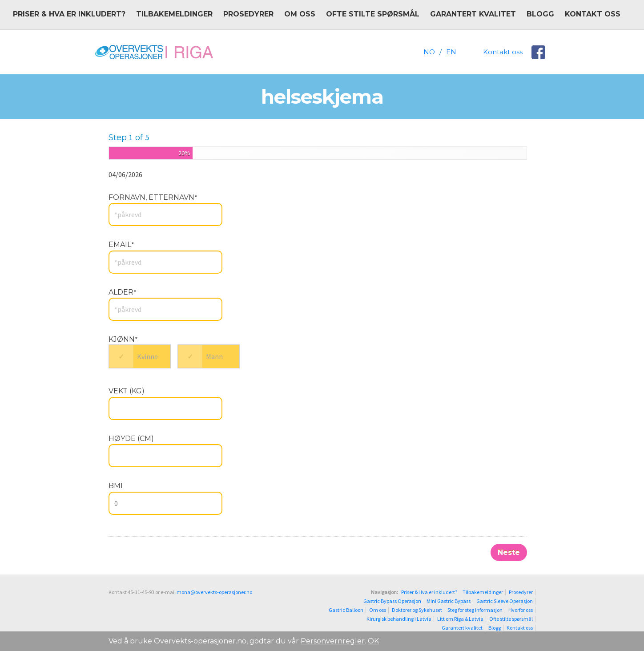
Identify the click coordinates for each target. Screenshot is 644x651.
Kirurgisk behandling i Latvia (399, 619)
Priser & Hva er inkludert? (69, 14)
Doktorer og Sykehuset (417, 610)
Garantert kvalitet (473, 14)
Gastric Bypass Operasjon (392, 601)
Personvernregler (333, 641)
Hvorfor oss (521, 610)
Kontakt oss (593, 14)
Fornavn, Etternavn (153, 197)
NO (429, 52)
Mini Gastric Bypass (449, 601)
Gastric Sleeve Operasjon (505, 601)
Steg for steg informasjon (475, 610)
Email (121, 245)
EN (451, 52)
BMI (116, 486)
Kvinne (147, 356)
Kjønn (123, 339)
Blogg (540, 14)
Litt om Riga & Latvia (460, 619)
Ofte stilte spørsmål (373, 14)
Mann (214, 356)
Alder (123, 292)
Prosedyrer (248, 14)
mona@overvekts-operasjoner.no (214, 592)
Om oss (300, 14)
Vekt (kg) (127, 391)
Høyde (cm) (131, 439)
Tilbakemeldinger (174, 14)
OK (373, 641)
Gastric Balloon (346, 610)
